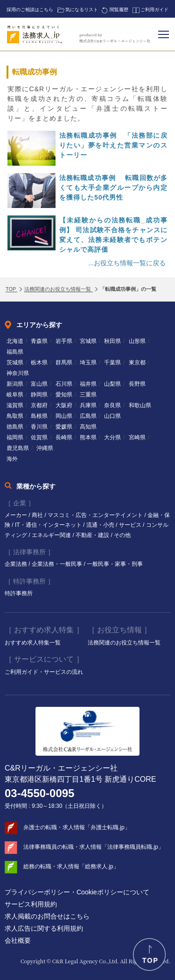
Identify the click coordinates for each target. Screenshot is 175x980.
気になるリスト (82, 10)
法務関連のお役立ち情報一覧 (124, 643)
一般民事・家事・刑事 (115, 564)
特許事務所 (19, 593)
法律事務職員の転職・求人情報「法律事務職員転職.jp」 (94, 847)
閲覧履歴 (119, 10)
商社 (38, 515)
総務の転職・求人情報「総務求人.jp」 (71, 866)
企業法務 (17, 564)
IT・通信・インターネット (49, 525)
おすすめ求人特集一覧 (33, 643)
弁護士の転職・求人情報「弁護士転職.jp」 (77, 827)
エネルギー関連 (52, 535)
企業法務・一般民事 (58, 564)
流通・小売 (101, 525)
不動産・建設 (93, 535)
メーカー (17, 515)
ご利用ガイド (154, 10)
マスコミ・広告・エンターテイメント (96, 515)
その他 (122, 535)
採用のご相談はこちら (30, 10)
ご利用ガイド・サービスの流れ (44, 672)
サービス (131, 525)
